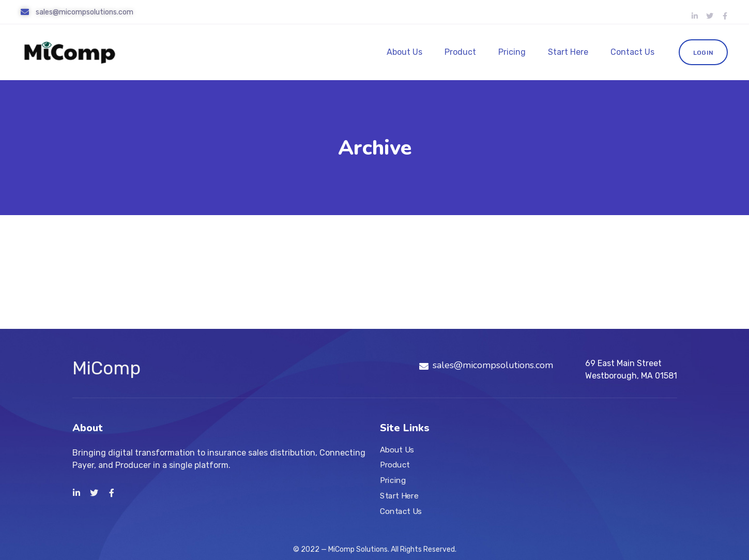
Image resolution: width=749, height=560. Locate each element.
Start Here (568, 52)
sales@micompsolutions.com (85, 12)
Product (460, 52)
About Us (404, 52)
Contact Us (632, 52)
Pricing (512, 52)
